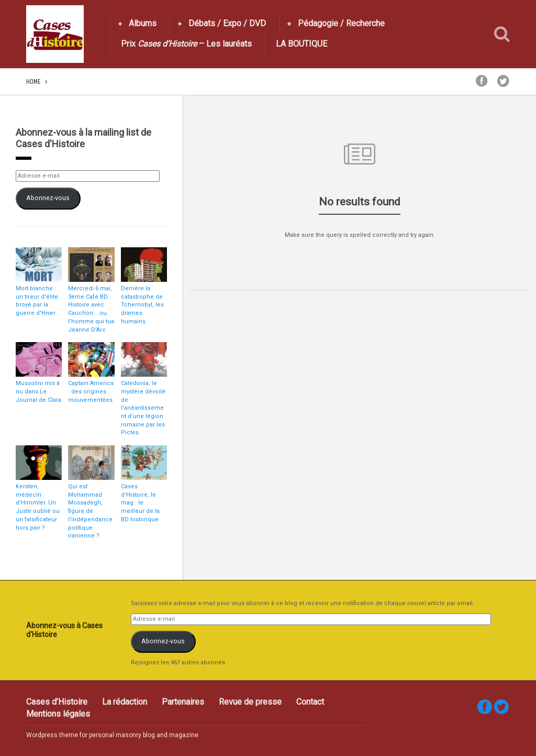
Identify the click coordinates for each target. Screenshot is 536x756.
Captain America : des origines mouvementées (91, 391)
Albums (143, 23)
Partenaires (183, 702)
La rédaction (125, 702)
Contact (310, 702)
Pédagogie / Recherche (341, 23)
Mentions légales (58, 714)
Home (33, 81)
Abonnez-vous (48, 198)
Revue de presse (250, 702)
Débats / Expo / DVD (227, 23)
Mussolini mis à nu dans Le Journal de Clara (38, 391)
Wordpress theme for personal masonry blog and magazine (112, 735)
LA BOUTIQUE (301, 44)
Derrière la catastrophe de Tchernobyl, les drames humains (142, 305)
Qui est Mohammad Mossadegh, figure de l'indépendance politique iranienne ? (90, 511)
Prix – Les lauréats (186, 44)
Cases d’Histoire (57, 702)
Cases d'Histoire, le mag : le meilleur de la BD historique (140, 503)
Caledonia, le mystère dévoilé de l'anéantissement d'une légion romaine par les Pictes (143, 408)
